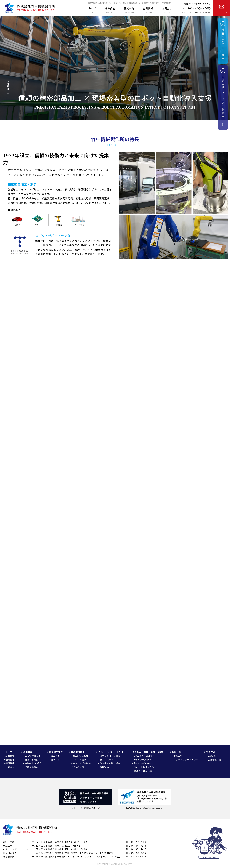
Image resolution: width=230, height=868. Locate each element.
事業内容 (28, 752)
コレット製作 (79, 760)
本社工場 (178, 756)
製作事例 (55, 760)
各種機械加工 (78, 752)
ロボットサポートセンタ (111, 752)
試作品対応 (78, 767)
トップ (9, 752)
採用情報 (10, 763)
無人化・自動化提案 (110, 763)
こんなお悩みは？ (34, 756)
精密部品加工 (56, 752)
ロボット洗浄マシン (144, 767)
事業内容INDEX (33, 763)
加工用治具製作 (80, 756)
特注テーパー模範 (82, 763)
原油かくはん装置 (143, 771)
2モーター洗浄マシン (145, 763)
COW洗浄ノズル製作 (145, 756)
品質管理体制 (214, 760)
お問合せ (10, 767)
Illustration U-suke (209, 857)
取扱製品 (104, 767)
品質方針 (211, 752)
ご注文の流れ (32, 767)
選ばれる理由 (32, 760)
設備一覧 (177, 752)
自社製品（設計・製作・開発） (148, 752)
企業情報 (10, 760)
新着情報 (10, 756)
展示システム (107, 760)
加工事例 (55, 756)
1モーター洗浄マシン (145, 760)
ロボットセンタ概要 (110, 756)
